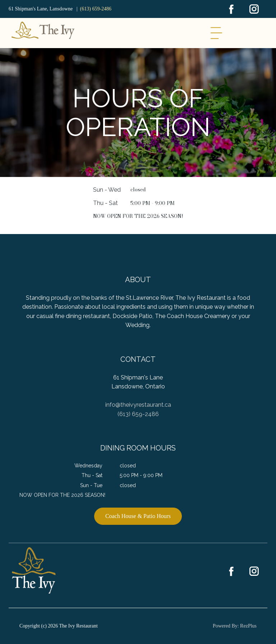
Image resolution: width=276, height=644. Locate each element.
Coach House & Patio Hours (138, 516)
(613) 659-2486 (96, 9)
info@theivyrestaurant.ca (138, 405)
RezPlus (248, 626)
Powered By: (226, 626)
